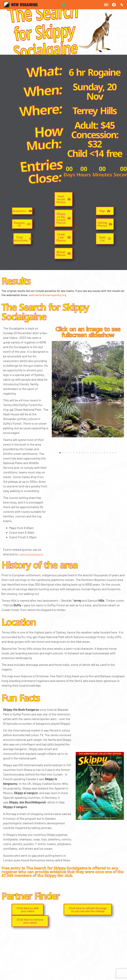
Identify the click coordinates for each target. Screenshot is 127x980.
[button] (64, 5)
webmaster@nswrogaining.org (47, 295)
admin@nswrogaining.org (31, 555)
